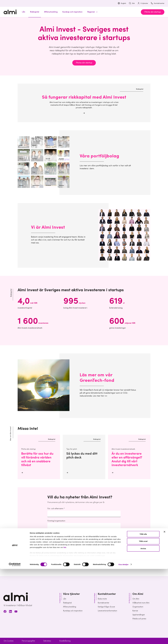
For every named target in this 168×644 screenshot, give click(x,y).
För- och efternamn (55, 509)
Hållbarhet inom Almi (141, 603)
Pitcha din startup (153, 12)
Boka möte (102, 599)
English (122, 3)
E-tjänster (143, 3)
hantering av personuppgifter (60, 548)
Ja (52, 557)
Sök (132, 3)
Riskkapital (67, 603)
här (65, 623)
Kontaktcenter (158, 3)
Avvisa (143, 624)
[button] (92, 12)
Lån (65, 599)
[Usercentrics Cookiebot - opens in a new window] (15, 640)
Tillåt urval (143, 616)
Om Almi (136, 599)
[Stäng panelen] (164, 607)
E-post (50, 533)
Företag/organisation (56, 521)
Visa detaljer (123, 640)
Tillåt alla (143, 609)
